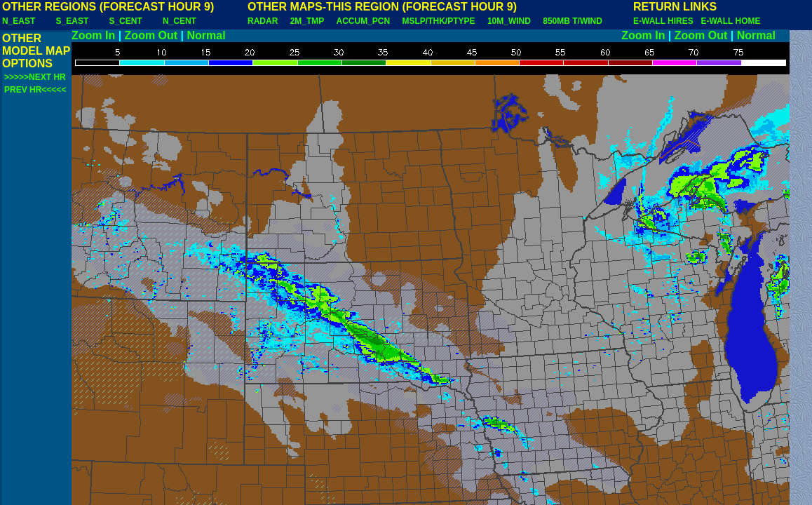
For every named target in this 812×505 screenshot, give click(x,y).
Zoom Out (151, 35)
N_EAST (19, 21)
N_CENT (180, 21)
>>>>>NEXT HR (35, 77)
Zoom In (93, 35)
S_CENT (125, 21)
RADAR (263, 21)
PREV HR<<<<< (35, 90)
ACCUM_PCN (364, 21)
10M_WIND (509, 21)
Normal (207, 35)
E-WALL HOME (730, 21)
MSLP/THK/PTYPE (439, 21)
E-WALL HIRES (665, 21)
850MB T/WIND (573, 21)
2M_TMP (307, 21)
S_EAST (73, 21)
